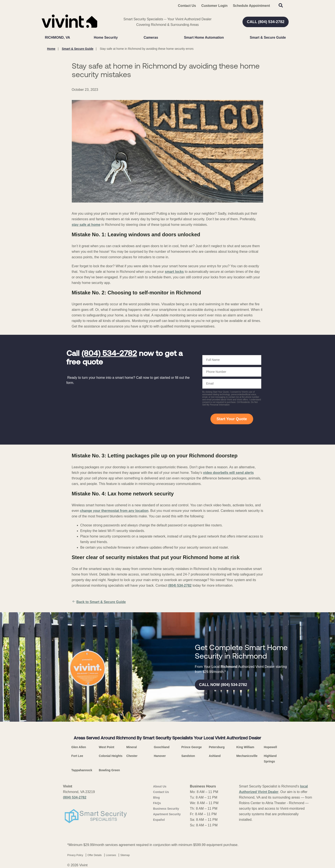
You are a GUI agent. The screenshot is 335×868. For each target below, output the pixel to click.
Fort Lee (77, 756)
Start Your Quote (232, 419)
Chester (132, 756)
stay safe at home (86, 225)
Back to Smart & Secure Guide (99, 602)
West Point (107, 747)
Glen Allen (79, 747)
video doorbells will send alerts (228, 473)
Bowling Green (109, 770)
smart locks (174, 272)
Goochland (162, 747)
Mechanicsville (247, 756)
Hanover (160, 756)
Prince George (192, 747)
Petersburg (217, 747)
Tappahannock (82, 770)
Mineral (132, 747)
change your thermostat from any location (114, 511)
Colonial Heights (111, 756)
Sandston (188, 756)
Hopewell (270, 747)
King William (245, 747)
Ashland (215, 756)
